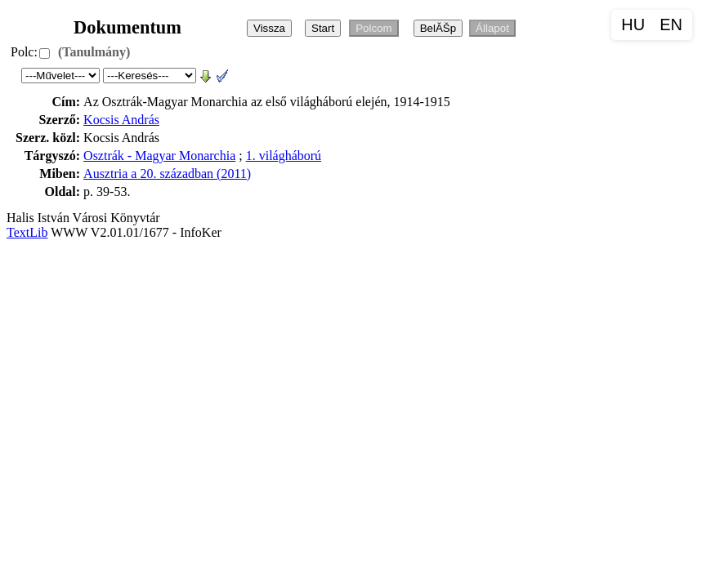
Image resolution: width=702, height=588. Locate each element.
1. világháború (284, 156)
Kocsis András (121, 120)
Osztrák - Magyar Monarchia (159, 156)
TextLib (27, 232)
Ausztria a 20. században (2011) (167, 174)
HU (633, 24)
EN (671, 24)
